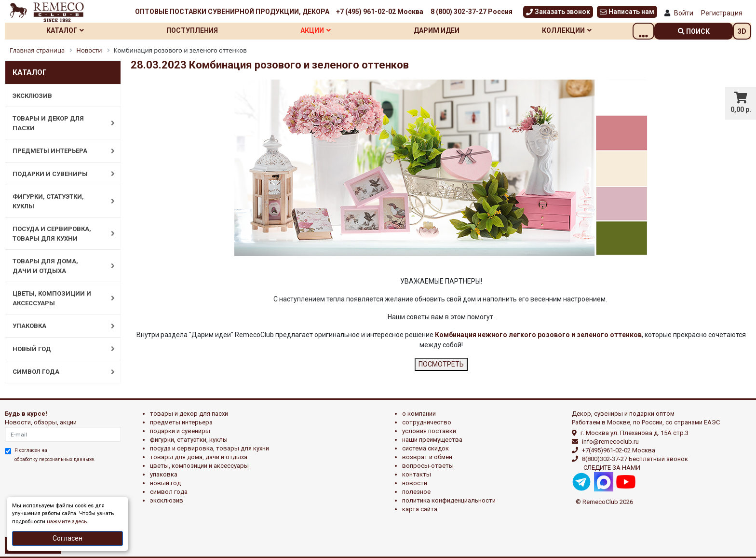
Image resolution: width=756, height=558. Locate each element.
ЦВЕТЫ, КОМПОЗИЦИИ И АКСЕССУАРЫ (59, 298)
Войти (684, 13)
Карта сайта (420, 509)
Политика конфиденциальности (449, 500)
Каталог (67, 30)
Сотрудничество (427, 422)
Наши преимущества (432, 440)
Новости (415, 483)
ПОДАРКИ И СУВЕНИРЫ (59, 174)
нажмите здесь (67, 522)
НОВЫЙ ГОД (59, 349)
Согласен (67, 538)
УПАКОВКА (59, 326)
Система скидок (425, 448)
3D (742, 31)
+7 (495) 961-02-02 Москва (380, 12)
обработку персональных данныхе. (55, 459)
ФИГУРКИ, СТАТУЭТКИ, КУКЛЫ (59, 201)
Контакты (417, 474)
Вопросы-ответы (428, 466)
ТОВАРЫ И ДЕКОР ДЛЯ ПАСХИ (59, 123)
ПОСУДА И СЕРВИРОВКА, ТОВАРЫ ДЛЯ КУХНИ (59, 234)
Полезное (416, 492)
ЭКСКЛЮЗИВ (32, 96)
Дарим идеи (452, 30)
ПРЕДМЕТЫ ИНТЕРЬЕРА (59, 151)
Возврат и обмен (427, 457)
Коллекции (587, 30)
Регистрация (722, 13)
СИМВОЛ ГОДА (59, 372)
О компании (419, 414)
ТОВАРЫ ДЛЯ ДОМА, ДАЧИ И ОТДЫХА (59, 266)
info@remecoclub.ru (610, 442)
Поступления (199, 30)
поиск (694, 31)
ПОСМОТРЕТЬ (441, 364)
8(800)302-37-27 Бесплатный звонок (635, 459)
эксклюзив (167, 500)
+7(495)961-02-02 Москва (619, 450)
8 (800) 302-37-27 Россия (472, 12)
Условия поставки (429, 431)
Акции (327, 30)
